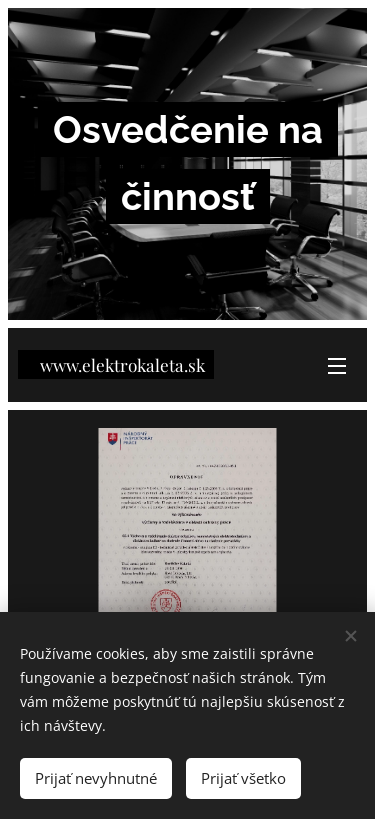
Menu (337, 366)
